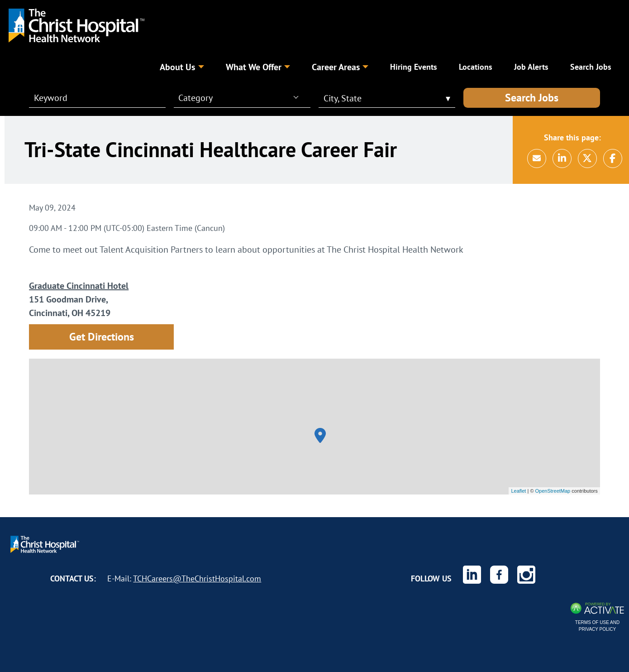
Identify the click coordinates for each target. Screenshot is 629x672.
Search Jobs (532, 98)
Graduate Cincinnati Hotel (79, 286)
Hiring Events (414, 67)
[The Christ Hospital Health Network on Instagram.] (526, 575)
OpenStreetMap (553, 491)
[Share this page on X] (587, 158)
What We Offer (258, 67)
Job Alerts (531, 67)
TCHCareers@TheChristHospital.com (197, 578)
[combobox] (238, 98)
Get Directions (102, 337)
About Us (182, 67)
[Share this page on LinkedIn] (562, 158)
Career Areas (340, 67)
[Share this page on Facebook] (613, 158)
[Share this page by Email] (537, 158)
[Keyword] (92, 98)
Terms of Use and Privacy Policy (597, 626)
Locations (476, 67)
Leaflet (518, 491)
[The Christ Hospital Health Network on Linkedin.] (472, 575)
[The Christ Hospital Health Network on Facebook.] (499, 575)
